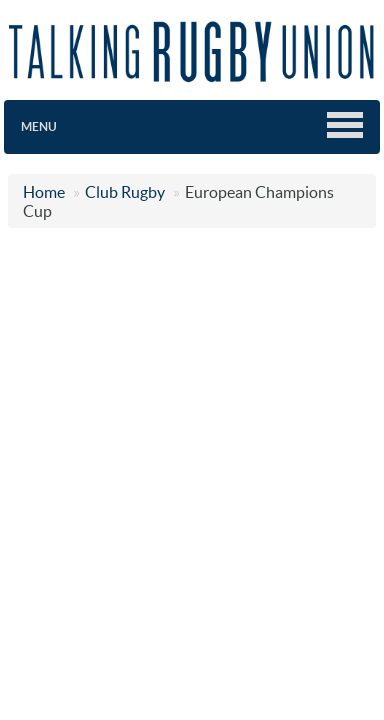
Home (44, 192)
